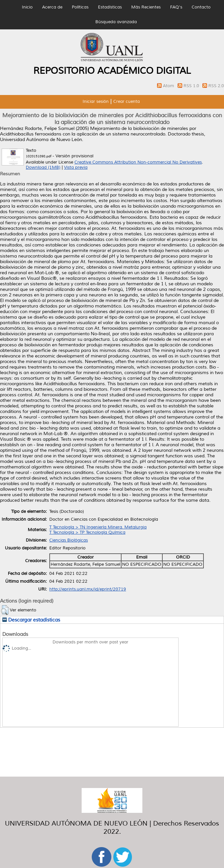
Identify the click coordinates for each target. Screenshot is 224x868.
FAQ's (176, 7)
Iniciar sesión (96, 102)
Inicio (27, 7)
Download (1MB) (43, 167)
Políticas (80, 7)
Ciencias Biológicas (69, 540)
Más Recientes (146, 7)
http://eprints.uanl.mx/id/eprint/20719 (88, 589)
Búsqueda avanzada (116, 22)
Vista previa (76, 167)
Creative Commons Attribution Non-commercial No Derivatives (138, 162)
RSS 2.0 (216, 86)
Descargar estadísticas (31, 620)
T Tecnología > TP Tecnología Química (87, 532)
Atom (169, 86)
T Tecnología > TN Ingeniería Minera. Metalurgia (98, 527)
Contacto (201, 7)
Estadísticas (110, 7)
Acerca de (52, 7)
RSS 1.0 (192, 86)
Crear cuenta (127, 102)
